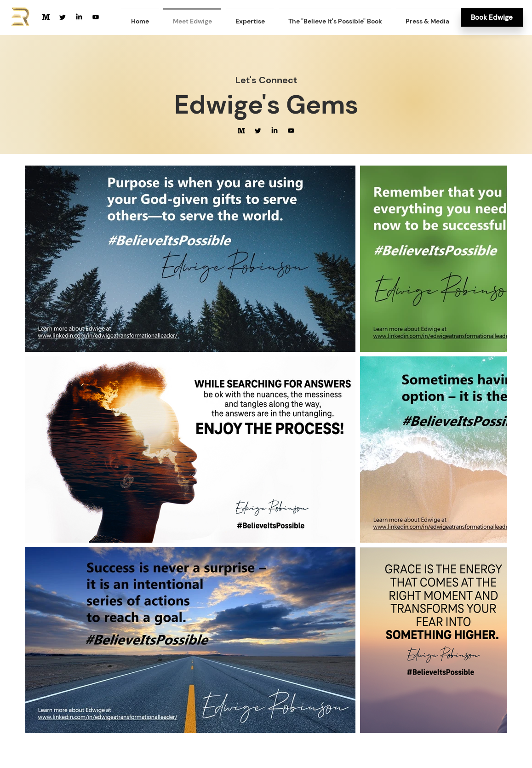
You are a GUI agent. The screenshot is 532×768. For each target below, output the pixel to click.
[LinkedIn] (79, 17)
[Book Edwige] (492, 17)
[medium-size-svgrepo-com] (46, 17)
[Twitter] (63, 17)
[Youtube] (96, 17)
